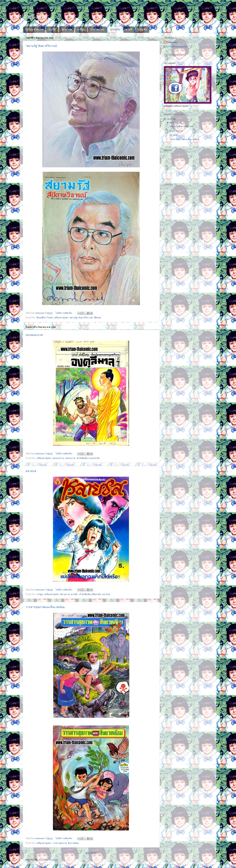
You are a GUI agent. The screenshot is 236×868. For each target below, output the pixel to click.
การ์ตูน (81, 29)
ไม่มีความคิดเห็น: (64, 313)
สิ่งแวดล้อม (73, 843)
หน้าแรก (91, 853)
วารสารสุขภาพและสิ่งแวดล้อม (45, 607)
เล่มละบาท (70, 458)
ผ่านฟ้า (74, 594)
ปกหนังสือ (115, 29)
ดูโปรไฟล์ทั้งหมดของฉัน (176, 47)
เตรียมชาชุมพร (61, 318)
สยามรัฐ (74, 318)
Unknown (172, 42)
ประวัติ (52, 29)
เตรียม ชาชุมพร (34, 29)
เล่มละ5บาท (58, 458)
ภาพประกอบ (97, 29)
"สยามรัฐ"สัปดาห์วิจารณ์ (41, 46)
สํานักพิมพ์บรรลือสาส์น (90, 594)
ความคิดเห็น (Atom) (49, 860)
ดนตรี (129, 29)
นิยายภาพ (67, 29)
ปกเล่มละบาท (34, 335)
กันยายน (174, 123)
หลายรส (31, 471)
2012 (170, 119)
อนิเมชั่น (142, 29)
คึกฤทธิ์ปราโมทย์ (44, 318)
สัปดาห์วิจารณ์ (86, 318)
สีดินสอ (98, 318)
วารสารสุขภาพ (59, 843)
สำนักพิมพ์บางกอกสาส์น (88, 458)
